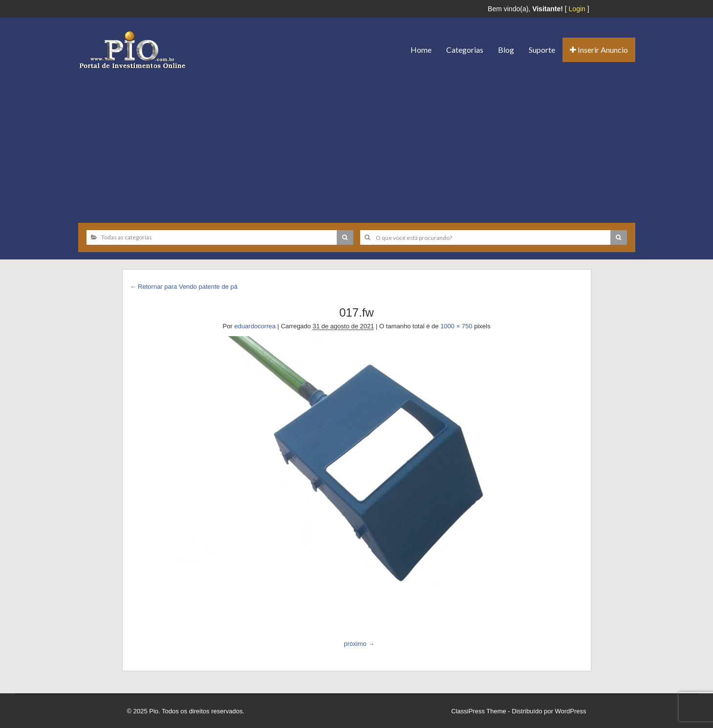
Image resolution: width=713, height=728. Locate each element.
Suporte (542, 50)
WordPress (570, 711)
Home (421, 50)
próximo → (359, 644)
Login (577, 9)
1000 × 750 (456, 326)
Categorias (465, 50)
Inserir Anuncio (599, 50)
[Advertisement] (357, 142)
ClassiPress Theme (478, 711)
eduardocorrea (255, 326)
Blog (506, 50)
